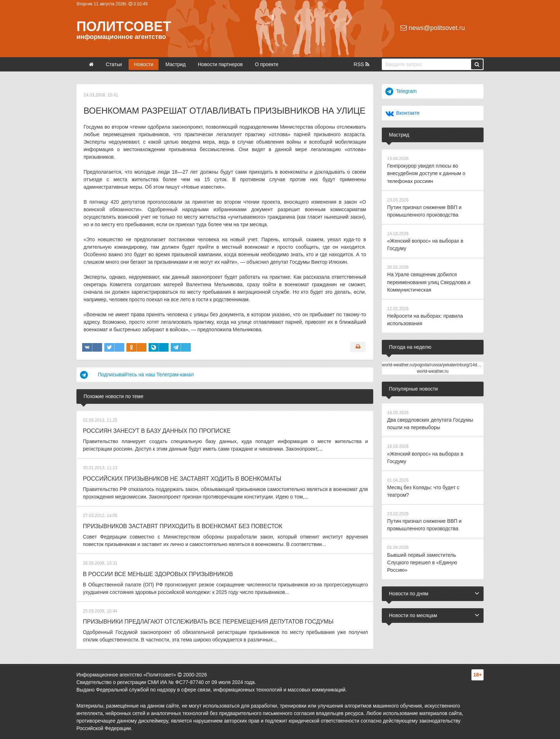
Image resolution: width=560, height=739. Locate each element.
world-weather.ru (433, 371)
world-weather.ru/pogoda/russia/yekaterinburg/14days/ (433, 364)
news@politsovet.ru (432, 28)
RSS (361, 64)
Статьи (114, 64)
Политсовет (124, 26)
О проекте (267, 64)
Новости (144, 64)
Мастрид (176, 64)
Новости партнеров (220, 64)
